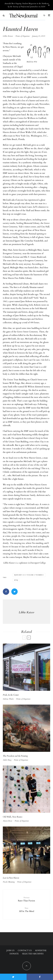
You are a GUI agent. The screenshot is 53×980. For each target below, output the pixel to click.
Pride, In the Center (11, 695)
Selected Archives (33, 954)
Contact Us (25, 950)
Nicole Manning (9, 882)
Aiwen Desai (7, 821)
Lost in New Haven (11, 878)
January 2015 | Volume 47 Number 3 (30, 575)
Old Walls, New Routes (13, 817)
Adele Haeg (7, 760)
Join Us (10, 950)
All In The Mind (26, 910)
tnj (17, 580)
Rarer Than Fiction (26, 899)
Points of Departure (23, 36)
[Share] (6, 592)
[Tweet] (14, 592)
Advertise (41, 950)
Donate (14, 954)
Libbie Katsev (8, 36)
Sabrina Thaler (8, 699)
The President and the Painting (15, 756)
